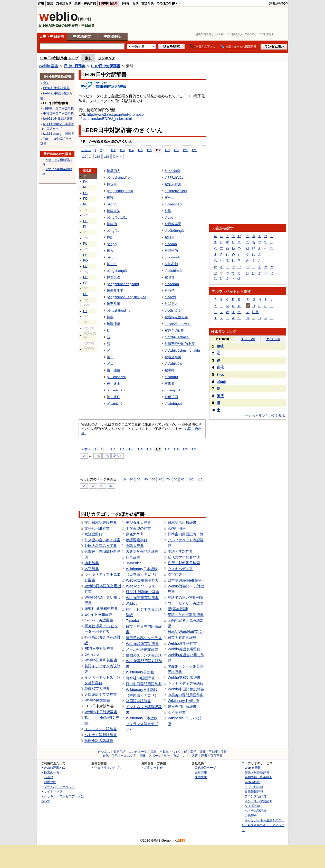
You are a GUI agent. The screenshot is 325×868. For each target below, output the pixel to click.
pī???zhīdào (174, 177)
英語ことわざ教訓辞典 (186, 615)
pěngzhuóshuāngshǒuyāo (127, 297)
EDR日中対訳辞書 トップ (59, 58)
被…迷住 (113, 397)
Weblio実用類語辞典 (142, 580)
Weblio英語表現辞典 (184, 649)
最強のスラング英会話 (144, 655)
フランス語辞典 (255, 796)
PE (85, 204)
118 (167, 150)
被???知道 (172, 171)
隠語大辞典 (135, 546)
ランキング (107, 58)
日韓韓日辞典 (129, 3)
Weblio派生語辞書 (182, 643)
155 (97, 156)
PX (85, 311)
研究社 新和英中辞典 (142, 592)
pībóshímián (174, 271)
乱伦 (220, 367)
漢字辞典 (175, 574)
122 (84, 156)
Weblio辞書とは (55, 768)
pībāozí (170, 297)
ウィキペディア (180, 569)
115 (140, 150)
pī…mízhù (115, 404)
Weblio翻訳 (252, 782)
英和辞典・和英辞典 (259, 777)
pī (108, 350)
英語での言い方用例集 (186, 597)
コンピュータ (138, 752)
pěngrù (112, 257)
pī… (110, 364)
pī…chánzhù (117, 377)
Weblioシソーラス (140, 586)
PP (85, 266)
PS (85, 283)
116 (149, 150)
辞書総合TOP (278, 4)
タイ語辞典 (252, 806)
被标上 (170, 197)
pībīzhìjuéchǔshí (177, 337)
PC (85, 193)
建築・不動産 (209, 752)
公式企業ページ (205, 768)
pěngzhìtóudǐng (119, 310)
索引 (88, 58)
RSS (181, 841)
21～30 (273, 339)
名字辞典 (92, 569)
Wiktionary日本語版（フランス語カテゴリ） (142, 724)
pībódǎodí (172, 257)
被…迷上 (113, 384)
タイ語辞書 (177, 712)
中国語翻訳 (112, 36)
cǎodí (222, 382)
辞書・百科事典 (212, 756)
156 (106, 156)
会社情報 (201, 772)
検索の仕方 (52, 772)
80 (175, 479)
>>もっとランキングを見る (265, 416)
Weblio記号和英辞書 (101, 660)
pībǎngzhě (173, 390)
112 (113, 150)
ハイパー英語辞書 (99, 620)
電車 (153, 752)
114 (131, 150)
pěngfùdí (113, 231)
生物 (167, 756)
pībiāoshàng (174, 204)
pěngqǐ (112, 244)
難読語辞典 (93, 534)
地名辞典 (92, 563)
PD (85, 199)
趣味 (142, 756)
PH (85, 221)
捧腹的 (112, 224)
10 (124, 479)
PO (85, 261)
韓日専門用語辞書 (182, 707)
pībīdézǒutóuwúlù (178, 324)
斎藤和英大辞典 (97, 689)
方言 (195, 756)
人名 (186, 756)
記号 (255, 312)
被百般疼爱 (173, 224)
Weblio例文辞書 (97, 700)
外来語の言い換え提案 (102, 540)
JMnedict (92, 654)
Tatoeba (132, 621)
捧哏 (110, 317)
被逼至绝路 (173, 357)
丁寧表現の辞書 (138, 528)
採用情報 (201, 777)
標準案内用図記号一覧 (186, 534)
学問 (224, 752)
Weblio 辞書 (49, 66)
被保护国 (171, 397)
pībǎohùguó (174, 404)
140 (102, 486)
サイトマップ (53, 791)
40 (146, 479)
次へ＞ (118, 156)
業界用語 (119, 752)
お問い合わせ (154, 768)
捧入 (110, 251)
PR (85, 277)
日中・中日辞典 (52, 36)
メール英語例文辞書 (142, 649)
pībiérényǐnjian (176, 191)
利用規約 (50, 782)
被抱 (168, 211)
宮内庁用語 (177, 528)
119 (176, 150)
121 (194, 150)
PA (85, 182)
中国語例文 (82, 36)
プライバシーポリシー (59, 787)
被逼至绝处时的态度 (180, 344)
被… (110, 357)
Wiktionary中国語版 (183, 701)
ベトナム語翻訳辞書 (101, 735)
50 (153, 479)
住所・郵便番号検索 (184, 563)
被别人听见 (173, 184)
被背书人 (171, 304)
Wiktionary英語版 (140, 672)
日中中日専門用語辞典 (144, 684)
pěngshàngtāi (117, 271)
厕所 (220, 396)
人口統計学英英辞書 (101, 695)
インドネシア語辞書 (101, 729)
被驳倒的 (171, 251)
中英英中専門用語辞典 (186, 695)
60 (161, 479)
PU (85, 294)
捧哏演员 (113, 324)
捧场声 (112, 184)
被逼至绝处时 (175, 330)
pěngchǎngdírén (119, 177)
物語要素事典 (137, 540)
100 (191, 479)
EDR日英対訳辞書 (99, 649)
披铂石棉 (171, 264)
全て (46, 83)
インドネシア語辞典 (259, 801)
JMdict (131, 603)
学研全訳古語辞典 (99, 741)
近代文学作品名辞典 (184, 557)
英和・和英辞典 (85, 3)
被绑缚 (170, 370)
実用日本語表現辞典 (101, 523)
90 (183, 479)
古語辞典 (148, 3)
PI (85, 227)
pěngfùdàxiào (117, 218)
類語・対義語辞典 (59, 3)
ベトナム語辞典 (255, 811)
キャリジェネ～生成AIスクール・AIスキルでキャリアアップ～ (263, 825)
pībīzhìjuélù (173, 364)
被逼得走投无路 (176, 317)
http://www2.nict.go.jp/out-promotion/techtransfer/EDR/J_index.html (111, 117)
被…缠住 (113, 370)
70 (168, 479)
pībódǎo (171, 244)
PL (85, 244)
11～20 (248, 339)
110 (200, 479)
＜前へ (86, 150)
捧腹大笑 (113, 211)
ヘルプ (49, 777)
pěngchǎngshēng (120, 191)
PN (85, 255)
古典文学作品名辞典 (142, 552)
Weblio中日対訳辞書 (101, 712)
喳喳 (220, 346)
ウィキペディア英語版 (186, 683)
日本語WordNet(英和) (185, 632)
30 (139, 479)
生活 (115, 756)
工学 (193, 752)
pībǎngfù (171, 377)
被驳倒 (170, 237)
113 (122, 150)
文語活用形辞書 (97, 528)
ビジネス (104, 752)
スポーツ (155, 756)
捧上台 (112, 264)
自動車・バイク (170, 752)
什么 (220, 374)
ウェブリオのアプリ (108, 768)
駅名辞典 (133, 557)
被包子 (170, 291)
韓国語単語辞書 (138, 701)
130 (93, 486)
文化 (106, 756)
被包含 (170, 277)
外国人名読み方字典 (101, 546)
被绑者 (170, 384)
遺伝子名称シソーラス (144, 638)
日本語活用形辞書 (182, 523)
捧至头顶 (113, 304)
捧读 (110, 197)
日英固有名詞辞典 (182, 638)
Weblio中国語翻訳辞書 (186, 689)
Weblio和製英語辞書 (142, 644)
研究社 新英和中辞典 (101, 609)
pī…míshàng (117, 390)
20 (131, 479)
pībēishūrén (174, 310)
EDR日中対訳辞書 (106, 66)
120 (185, 150)
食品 (176, 756)
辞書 (41, 3)
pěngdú (113, 204)
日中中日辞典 (108, 3)
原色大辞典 (135, 534)
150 (111, 486)
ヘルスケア (129, 756)
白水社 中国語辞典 (141, 678)
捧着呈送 (113, 277)
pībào (169, 218)
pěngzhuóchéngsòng (123, 284)
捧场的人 (113, 171)
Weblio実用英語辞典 (142, 598)
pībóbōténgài (175, 231)
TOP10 (222, 339)
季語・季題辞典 (180, 551)
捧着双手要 (115, 291)
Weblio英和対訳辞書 (184, 678)
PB (85, 187)
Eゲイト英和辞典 (98, 614)
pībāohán (172, 284)
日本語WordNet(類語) (185, 580)
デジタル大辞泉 (138, 523)
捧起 (110, 237)
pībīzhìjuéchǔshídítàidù (182, 350)
